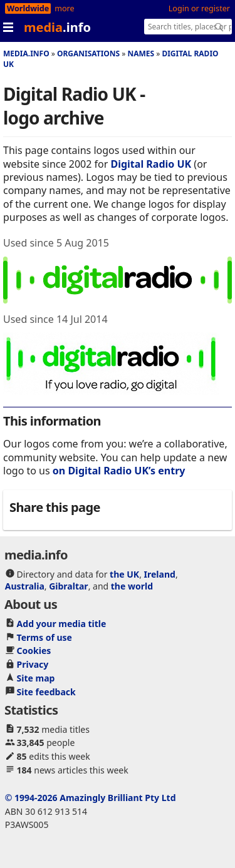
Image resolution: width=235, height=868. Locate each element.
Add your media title (62, 624)
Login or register (199, 8)
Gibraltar (68, 586)
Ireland (160, 574)
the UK (124, 574)
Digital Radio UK (151, 164)
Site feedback (46, 692)
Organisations (88, 54)
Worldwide (28, 8)
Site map (36, 678)
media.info (26, 54)
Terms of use (44, 637)
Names (141, 54)
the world (132, 586)
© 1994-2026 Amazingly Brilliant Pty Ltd (91, 798)
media (57, 27)
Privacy (33, 664)
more (64, 8)
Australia (25, 586)
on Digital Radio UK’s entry (119, 471)
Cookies (34, 651)
